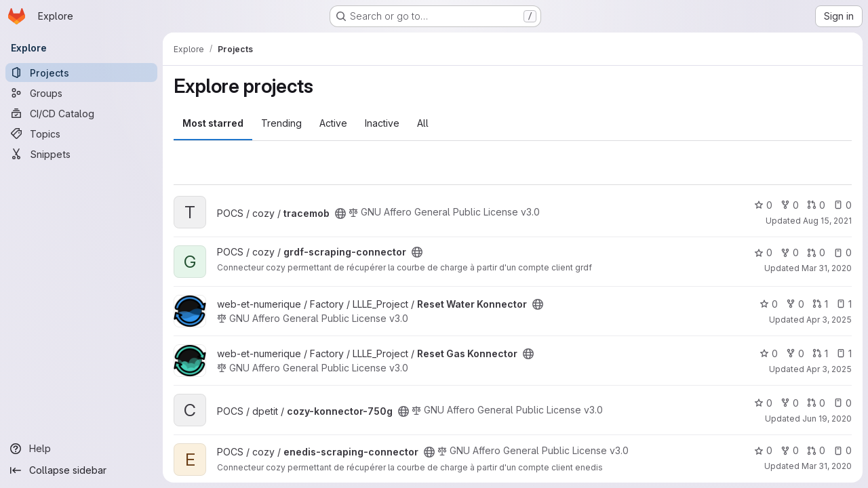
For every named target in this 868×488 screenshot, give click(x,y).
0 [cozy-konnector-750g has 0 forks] (790, 403)
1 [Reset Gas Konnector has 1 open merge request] (820, 353)
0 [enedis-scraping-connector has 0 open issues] (843, 450)
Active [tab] (333, 123)
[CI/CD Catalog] (81, 113)
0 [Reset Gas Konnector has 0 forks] (795, 353)
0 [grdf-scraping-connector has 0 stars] (763, 252)
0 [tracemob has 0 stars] (763, 205)
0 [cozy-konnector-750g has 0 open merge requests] (816, 403)
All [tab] (423, 123)
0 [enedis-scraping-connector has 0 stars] (763, 450)
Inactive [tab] (382, 123)
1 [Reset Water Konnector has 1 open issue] (844, 304)
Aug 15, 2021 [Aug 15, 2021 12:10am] (827, 221)
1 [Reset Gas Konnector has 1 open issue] (844, 353)
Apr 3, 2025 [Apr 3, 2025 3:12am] (829, 320)
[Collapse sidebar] (81, 470)
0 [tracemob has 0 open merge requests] (816, 205)
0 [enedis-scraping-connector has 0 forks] (790, 450)
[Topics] (81, 134)
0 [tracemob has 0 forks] (790, 205)
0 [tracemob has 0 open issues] (843, 205)
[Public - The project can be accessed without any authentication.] (340, 213)
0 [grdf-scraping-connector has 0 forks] (790, 252)
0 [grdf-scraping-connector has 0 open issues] (843, 252)
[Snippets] (81, 154)
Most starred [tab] (213, 123)
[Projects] (81, 73)
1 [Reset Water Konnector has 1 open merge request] (820, 304)
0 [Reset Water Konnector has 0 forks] (795, 304)
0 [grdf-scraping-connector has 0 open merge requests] (816, 252)
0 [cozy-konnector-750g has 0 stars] (763, 403)
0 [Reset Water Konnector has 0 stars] (769, 304)
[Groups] (81, 93)
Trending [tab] (281, 123)
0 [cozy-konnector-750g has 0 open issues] (843, 403)
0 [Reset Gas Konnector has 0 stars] (769, 353)
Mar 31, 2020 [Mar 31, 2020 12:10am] (827, 268)
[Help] (81, 449)
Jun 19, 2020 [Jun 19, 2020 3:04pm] (827, 419)
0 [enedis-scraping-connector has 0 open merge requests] (816, 450)
